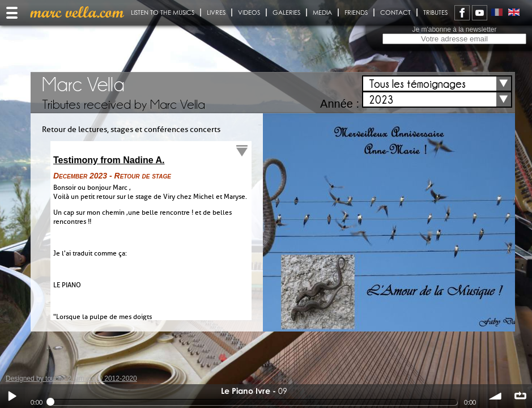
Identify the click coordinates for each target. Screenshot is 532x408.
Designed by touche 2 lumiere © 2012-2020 (71, 379)
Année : (340, 104)
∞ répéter (520, 396)
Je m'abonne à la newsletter (454, 29)
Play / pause (12, 396)
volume (496, 396)
